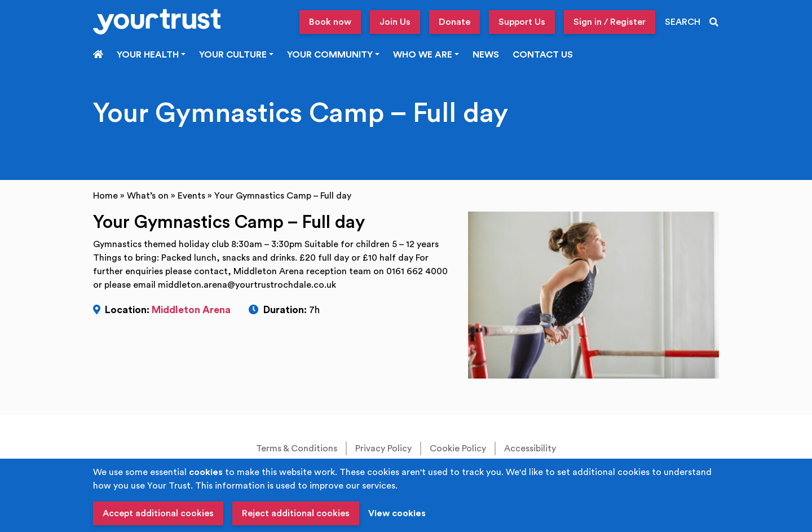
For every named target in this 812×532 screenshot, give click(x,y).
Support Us (522, 22)
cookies (206, 472)
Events (191, 196)
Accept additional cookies (158, 513)
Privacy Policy (383, 449)
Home (105, 196)
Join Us (395, 22)
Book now (330, 22)
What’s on (148, 196)
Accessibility (530, 449)
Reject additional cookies (296, 513)
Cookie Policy (458, 449)
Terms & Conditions (297, 449)
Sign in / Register (610, 22)
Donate (454, 22)
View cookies (397, 513)
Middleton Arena (191, 310)
